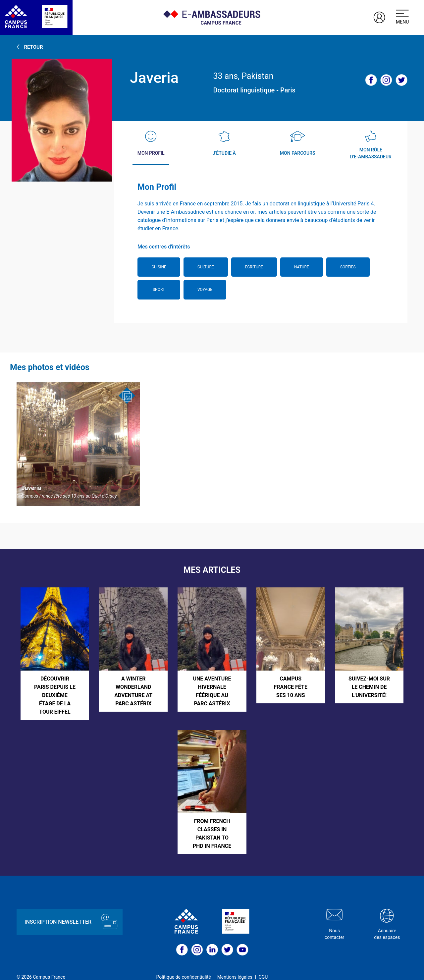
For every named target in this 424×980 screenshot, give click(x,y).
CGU (263, 967)
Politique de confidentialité (184, 967)
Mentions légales (235, 967)
